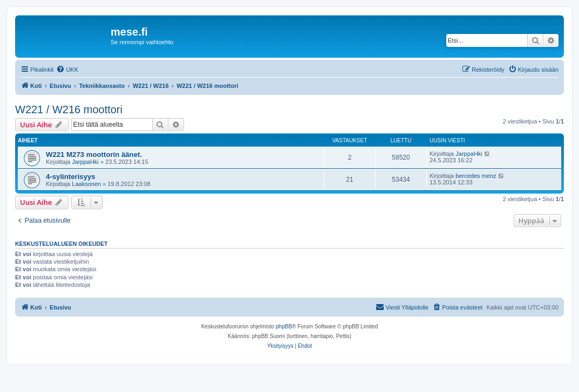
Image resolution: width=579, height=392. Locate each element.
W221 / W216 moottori (69, 109)
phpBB (284, 326)
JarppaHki (85, 162)
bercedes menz (476, 176)
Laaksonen (86, 184)
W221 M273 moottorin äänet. (94, 154)
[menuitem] (67, 70)
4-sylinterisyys (71, 177)
